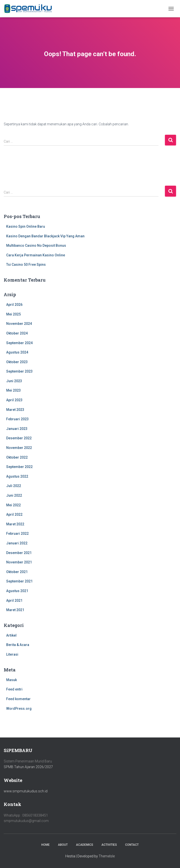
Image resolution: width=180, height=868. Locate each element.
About (63, 845)
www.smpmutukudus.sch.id (26, 791)
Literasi (12, 654)
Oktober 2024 (17, 333)
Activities (109, 845)
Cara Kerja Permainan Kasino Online (36, 255)
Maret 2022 (15, 524)
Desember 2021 (19, 553)
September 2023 (19, 371)
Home (45, 845)
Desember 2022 (19, 438)
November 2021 (19, 562)
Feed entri (14, 689)
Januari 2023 (17, 429)
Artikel (11, 635)
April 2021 (14, 601)
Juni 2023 (14, 381)
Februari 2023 (17, 419)
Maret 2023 (15, 410)
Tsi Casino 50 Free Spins (26, 265)
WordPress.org (19, 709)
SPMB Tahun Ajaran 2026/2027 (28, 767)
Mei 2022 (13, 505)
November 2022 (19, 448)
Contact (132, 845)
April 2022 (14, 514)
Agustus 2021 (17, 591)
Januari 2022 (17, 543)
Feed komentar (18, 699)
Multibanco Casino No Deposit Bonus (36, 245)
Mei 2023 (13, 390)
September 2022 (19, 467)
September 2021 (19, 581)
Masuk (11, 680)
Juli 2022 (14, 486)
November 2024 (19, 324)
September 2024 (19, 343)
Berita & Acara (18, 645)
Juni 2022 (14, 495)
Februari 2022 (17, 534)
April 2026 (14, 305)
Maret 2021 (15, 610)
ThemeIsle (107, 856)
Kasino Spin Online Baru (26, 226)
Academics (85, 845)
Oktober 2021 (17, 572)
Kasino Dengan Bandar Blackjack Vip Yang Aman (45, 236)
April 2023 (14, 400)
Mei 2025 (13, 314)
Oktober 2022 (17, 457)
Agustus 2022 (17, 476)
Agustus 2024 (17, 352)
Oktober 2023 (17, 362)
